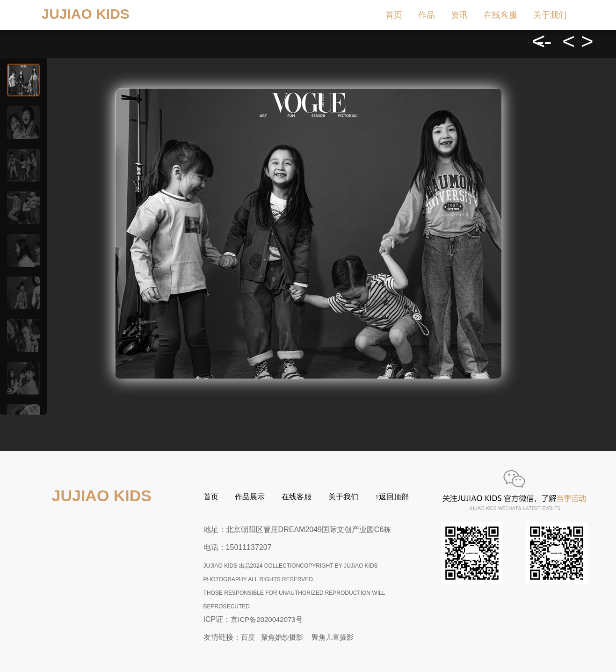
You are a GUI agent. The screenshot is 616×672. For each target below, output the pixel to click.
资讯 (459, 15)
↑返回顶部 (392, 497)
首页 (394, 15)
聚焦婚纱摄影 (282, 637)
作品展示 (250, 497)
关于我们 (550, 15)
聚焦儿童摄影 (333, 637)
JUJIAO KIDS (86, 14)
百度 (248, 637)
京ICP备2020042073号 (266, 619)
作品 (427, 15)
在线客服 (500, 15)
